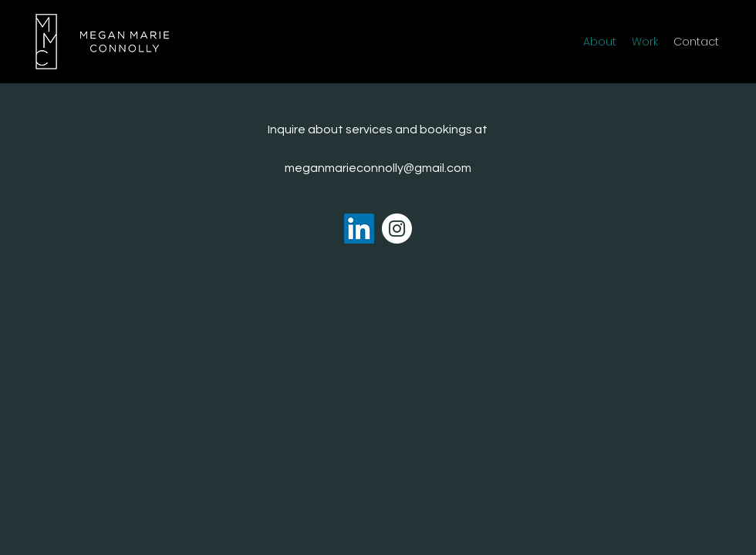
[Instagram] (397, 229)
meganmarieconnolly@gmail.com (378, 168)
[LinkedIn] (359, 229)
